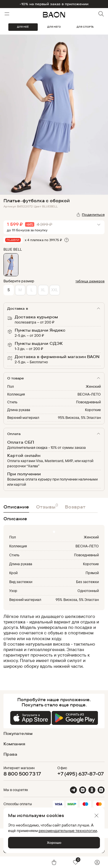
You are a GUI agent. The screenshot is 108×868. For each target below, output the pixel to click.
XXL (55, 290)
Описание (16, 507)
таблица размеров (90, 281)
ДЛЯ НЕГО (54, 27)
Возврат (75, 507)
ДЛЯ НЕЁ (23, 27)
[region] (52, 644)
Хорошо (54, 843)
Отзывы (47, 506)
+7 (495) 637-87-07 (80, 774)
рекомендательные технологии (68, 830)
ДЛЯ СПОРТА (85, 27)
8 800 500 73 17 (22, 774)
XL (43, 290)
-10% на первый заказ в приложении (54, 4)
